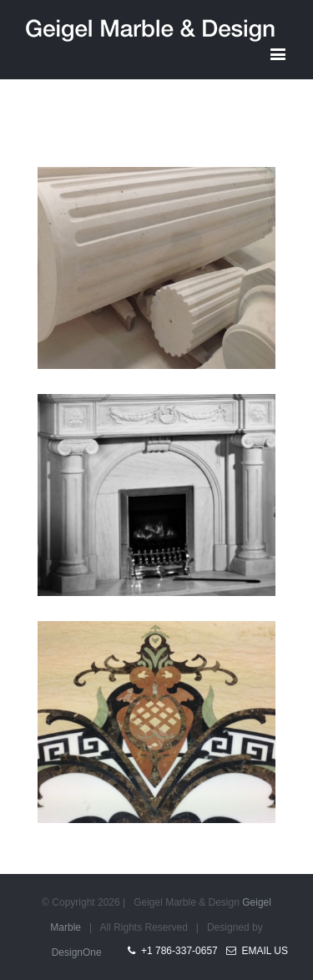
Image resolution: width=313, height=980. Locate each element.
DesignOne (77, 952)
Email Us (257, 951)
